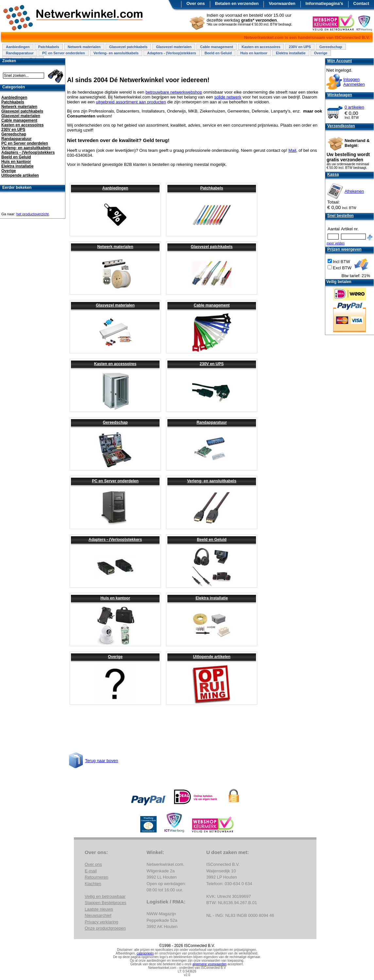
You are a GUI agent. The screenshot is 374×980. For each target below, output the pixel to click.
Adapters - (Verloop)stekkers (172, 53)
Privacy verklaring (102, 922)
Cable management (217, 47)
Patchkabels (49, 47)
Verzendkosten (341, 126)
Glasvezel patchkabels (128, 47)
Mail (292, 150)
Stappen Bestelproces (105, 903)
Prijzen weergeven (344, 249)
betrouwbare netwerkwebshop (174, 92)
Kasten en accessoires (261, 47)
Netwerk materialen (84, 47)
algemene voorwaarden (210, 964)
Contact (361, 3)
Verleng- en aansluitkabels (116, 53)
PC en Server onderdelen (64, 53)
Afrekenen (354, 191)
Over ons (195, 3)
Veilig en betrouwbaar (105, 896)
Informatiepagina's (324, 3)
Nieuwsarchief (98, 915)
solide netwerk (228, 97)
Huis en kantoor (254, 53)
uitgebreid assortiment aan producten (131, 102)
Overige (321, 53)
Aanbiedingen (18, 47)
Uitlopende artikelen (212, 657)
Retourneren (96, 877)
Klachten (93, 884)
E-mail (91, 871)
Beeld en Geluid (218, 53)
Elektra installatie (291, 53)
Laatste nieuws (99, 909)
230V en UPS (300, 47)
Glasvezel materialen (174, 47)
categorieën (145, 953)
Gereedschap (331, 47)
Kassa (333, 174)
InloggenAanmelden (354, 82)
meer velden (336, 243)
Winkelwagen (340, 95)
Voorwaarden (282, 3)
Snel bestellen (340, 216)
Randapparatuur (20, 53)
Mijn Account (340, 61)
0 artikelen (354, 107)
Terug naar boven (102, 761)
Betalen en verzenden (237, 3)
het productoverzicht (33, 214)
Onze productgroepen (105, 928)
